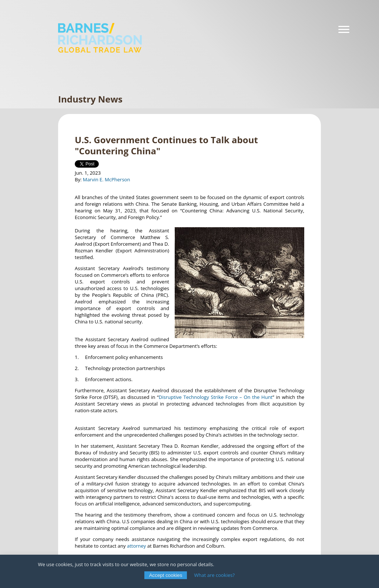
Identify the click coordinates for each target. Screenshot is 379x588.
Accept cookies (166, 575)
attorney (136, 546)
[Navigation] (344, 30)
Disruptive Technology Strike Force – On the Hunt (216, 397)
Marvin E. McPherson (107, 179)
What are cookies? (215, 575)
